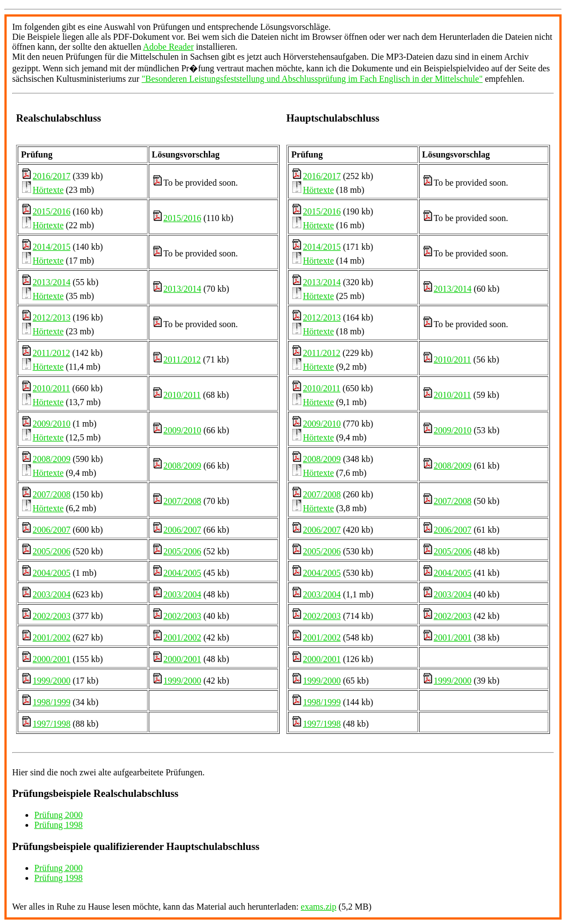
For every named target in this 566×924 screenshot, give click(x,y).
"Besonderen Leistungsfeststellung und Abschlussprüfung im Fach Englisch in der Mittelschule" (312, 79)
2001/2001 (453, 637)
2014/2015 (51, 247)
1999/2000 (51, 681)
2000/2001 (51, 659)
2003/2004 (51, 594)
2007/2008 (51, 494)
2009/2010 (51, 424)
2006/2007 (51, 530)
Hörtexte (48, 190)
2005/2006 (51, 551)
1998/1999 (51, 702)
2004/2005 (51, 573)
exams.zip (318, 907)
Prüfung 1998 (59, 825)
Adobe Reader (169, 47)
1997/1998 (51, 724)
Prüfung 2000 (59, 815)
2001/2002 (51, 637)
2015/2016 (51, 211)
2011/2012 (51, 353)
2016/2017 (51, 176)
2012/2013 (51, 317)
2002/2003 (51, 616)
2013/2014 (51, 282)
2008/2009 (51, 459)
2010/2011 (51, 388)
